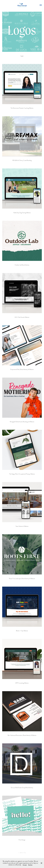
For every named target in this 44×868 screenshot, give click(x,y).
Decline (30, 865)
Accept (25, 865)
